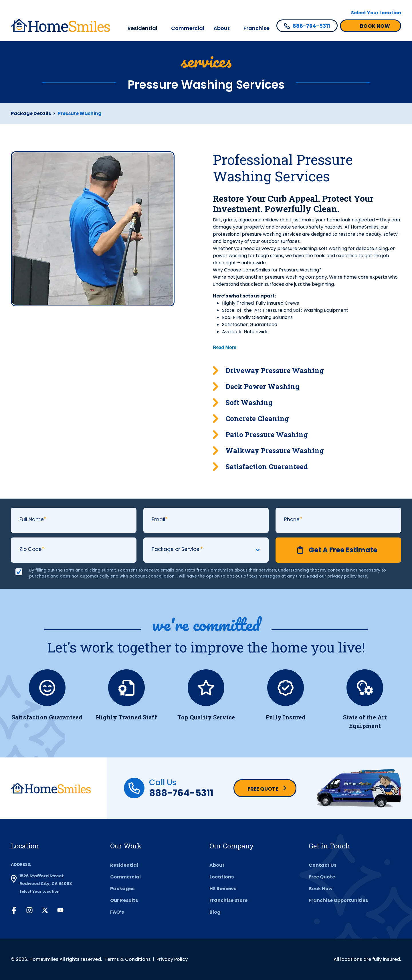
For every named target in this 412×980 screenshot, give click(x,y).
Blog (215, 912)
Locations (222, 877)
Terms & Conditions (128, 959)
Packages (122, 889)
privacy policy (342, 576)
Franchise (256, 28)
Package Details (31, 113)
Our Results (124, 900)
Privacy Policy (172, 959)
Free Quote (263, 789)
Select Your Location (376, 13)
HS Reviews (223, 889)
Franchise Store (228, 900)
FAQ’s (117, 912)
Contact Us (323, 865)
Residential (142, 28)
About (222, 28)
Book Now (321, 889)
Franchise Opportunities (338, 900)
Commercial (188, 28)
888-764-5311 (181, 793)
